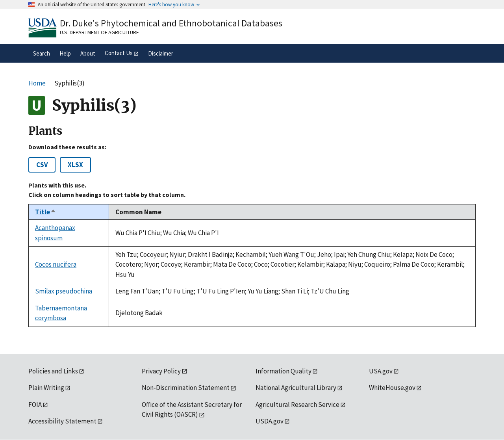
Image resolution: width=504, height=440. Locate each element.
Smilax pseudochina (64, 291)
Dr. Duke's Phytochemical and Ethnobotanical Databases (171, 23)
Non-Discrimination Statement (186, 388)
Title (46, 212)
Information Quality (283, 371)
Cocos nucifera (56, 264)
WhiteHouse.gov (392, 388)
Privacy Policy (161, 371)
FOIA (35, 405)
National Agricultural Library (296, 388)
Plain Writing (46, 388)
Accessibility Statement (62, 421)
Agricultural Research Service (297, 405)
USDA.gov (270, 421)
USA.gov (381, 371)
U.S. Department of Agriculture (99, 32)
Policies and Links (53, 371)
